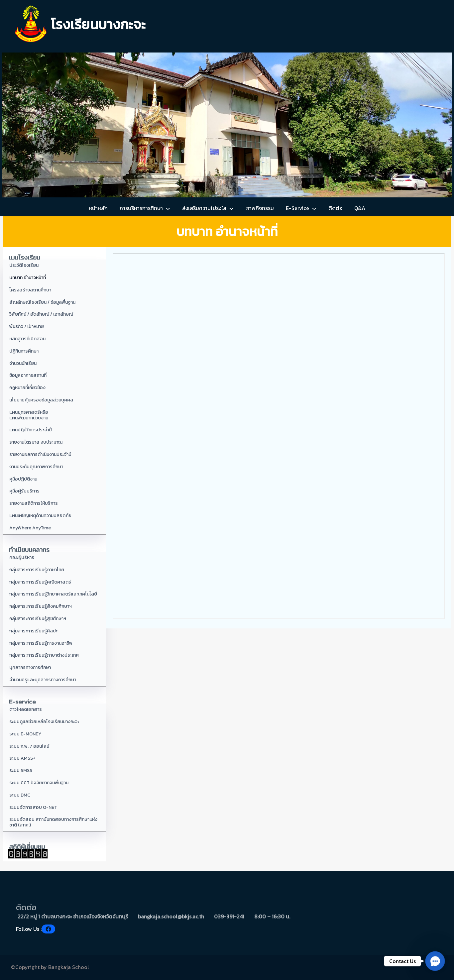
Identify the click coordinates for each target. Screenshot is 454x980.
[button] (435, 961)
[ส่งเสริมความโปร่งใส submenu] (231, 208)
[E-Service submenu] (314, 208)
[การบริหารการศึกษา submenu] (168, 208)
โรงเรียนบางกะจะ (98, 24)
